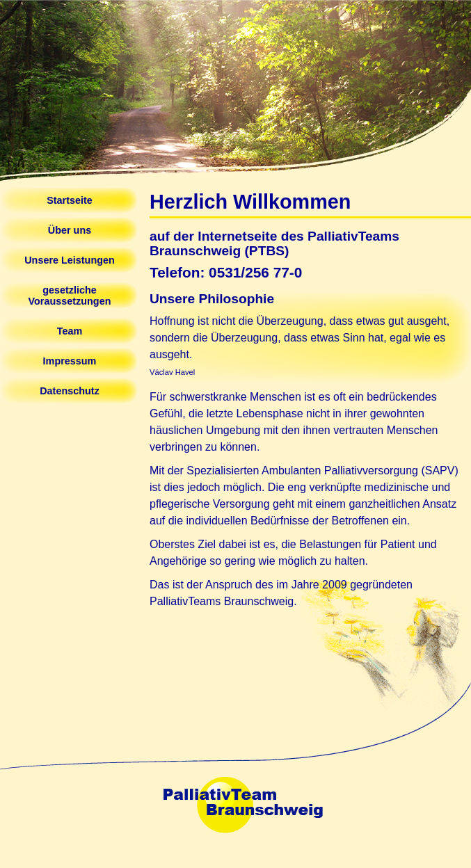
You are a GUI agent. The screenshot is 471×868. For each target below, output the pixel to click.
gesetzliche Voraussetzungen (70, 296)
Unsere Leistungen (70, 260)
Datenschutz (70, 391)
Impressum (70, 361)
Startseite (70, 200)
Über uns (70, 230)
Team (70, 331)
